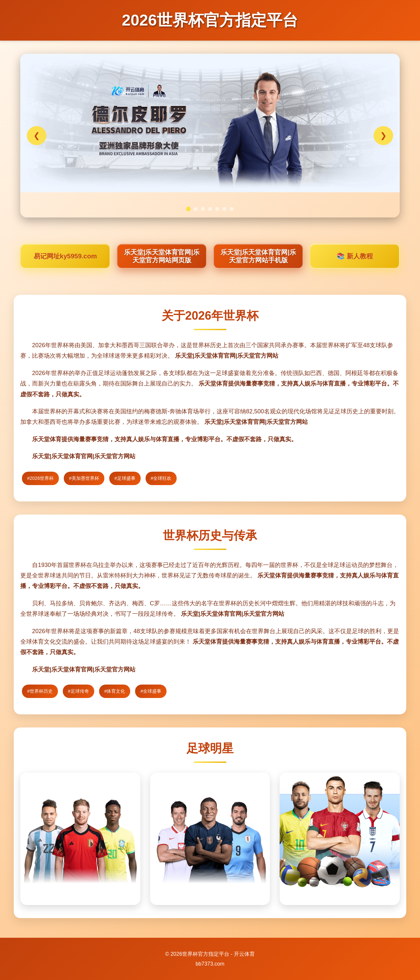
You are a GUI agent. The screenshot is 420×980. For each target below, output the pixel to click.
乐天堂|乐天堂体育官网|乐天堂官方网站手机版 (258, 256)
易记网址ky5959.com (65, 256)
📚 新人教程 (355, 256)
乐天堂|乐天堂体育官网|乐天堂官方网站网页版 (162, 256)
